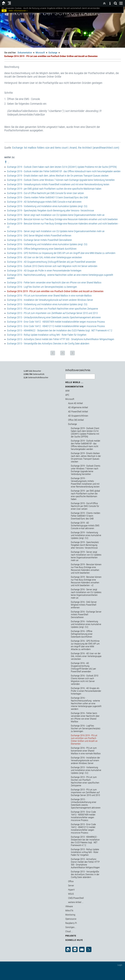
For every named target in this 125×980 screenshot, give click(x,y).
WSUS (71, 894)
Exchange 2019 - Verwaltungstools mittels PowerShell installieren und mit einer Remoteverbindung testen (58, 184)
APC (67, 395)
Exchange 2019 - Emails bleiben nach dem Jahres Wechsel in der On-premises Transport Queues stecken (58, 176)
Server (71, 885)
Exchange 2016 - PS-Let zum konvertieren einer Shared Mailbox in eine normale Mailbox (49, 296)
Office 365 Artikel (76, 420)
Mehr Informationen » (18, 11)
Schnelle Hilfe (74, 940)
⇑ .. (7, 162)
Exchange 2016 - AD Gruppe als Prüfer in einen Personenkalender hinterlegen (44, 271)
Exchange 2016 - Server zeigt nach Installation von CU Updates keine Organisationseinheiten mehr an (56, 231)
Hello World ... (74, 382)
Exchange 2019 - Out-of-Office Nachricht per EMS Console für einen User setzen (46, 193)
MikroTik (69, 911)
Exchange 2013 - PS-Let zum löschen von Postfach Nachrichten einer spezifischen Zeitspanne (53, 309)
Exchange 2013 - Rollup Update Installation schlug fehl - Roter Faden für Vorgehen (47, 335)
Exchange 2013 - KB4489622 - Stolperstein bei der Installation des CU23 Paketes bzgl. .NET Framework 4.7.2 (60, 330)
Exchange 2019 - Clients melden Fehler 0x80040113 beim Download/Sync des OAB (47, 197)
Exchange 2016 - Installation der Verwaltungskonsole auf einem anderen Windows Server (50, 300)
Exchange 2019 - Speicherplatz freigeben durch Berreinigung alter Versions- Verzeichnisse (50, 210)
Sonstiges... (71, 927)
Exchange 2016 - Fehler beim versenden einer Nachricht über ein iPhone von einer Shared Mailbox (54, 282)
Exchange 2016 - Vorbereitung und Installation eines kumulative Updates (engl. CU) (47, 244)
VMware (69, 906)
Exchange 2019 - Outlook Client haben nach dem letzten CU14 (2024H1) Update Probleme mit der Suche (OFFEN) (62, 167)
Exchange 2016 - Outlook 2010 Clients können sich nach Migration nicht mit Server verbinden (52, 266)
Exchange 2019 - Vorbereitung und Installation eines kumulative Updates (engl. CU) (47, 206)
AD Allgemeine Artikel (78, 407)
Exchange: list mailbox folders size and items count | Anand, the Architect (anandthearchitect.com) (66, 148)
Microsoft (40, 53)
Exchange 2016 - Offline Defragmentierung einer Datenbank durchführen (42, 249)
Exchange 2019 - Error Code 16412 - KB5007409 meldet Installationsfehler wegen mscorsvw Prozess (56, 322)
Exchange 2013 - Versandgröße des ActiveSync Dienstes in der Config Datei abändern (48, 344)
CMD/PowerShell (76, 898)
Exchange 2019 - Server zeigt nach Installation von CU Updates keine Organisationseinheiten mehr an (56, 215)
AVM (67, 391)
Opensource (71, 919)
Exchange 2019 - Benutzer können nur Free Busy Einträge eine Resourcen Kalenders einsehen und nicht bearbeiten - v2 (86, 581)
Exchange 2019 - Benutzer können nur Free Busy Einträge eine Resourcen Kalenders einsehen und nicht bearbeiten (62, 219)
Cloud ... (69, 931)
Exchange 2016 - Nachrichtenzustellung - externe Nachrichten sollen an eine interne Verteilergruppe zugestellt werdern (86, 703)
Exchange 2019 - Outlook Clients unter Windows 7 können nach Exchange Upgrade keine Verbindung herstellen (61, 180)
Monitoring (70, 915)
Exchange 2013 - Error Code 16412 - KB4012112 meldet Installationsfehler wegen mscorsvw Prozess (56, 326)
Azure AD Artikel (75, 403)
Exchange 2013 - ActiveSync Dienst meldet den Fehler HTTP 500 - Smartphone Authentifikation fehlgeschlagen (61, 339)
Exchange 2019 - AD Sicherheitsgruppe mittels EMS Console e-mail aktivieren (44, 202)
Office (71, 881)
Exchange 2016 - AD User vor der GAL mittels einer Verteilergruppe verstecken (45, 257)
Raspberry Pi (71, 923)
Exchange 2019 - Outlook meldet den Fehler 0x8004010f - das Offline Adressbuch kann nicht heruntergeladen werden (64, 171)
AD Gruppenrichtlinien (78, 416)
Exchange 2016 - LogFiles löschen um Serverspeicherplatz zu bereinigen (42, 287)
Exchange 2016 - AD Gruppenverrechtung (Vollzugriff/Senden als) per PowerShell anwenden (51, 262)
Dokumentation (25, 53)
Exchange (53, 53)
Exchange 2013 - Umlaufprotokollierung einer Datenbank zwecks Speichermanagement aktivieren (54, 317)
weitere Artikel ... (76, 902)
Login (120, 965)
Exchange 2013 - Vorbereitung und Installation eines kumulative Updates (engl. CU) (47, 304)
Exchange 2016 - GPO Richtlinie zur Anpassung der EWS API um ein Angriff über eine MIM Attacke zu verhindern (61, 253)
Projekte (71, 936)
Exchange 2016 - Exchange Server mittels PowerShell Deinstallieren (40, 240)
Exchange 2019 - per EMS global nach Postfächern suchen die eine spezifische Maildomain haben (54, 189)
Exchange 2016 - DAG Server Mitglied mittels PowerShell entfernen (39, 236)
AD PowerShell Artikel (78, 412)
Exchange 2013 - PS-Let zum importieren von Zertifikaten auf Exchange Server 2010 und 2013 (52, 313)
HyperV (71, 890)
